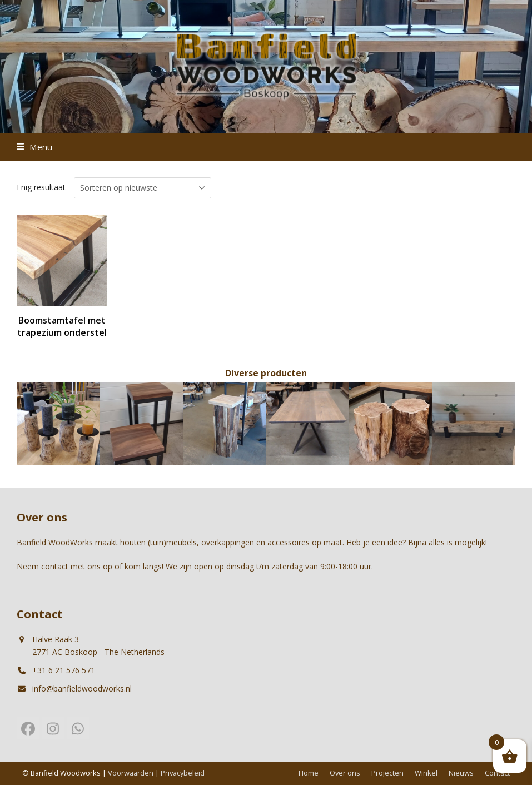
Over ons (345, 773)
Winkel (426, 773)
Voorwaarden (131, 773)
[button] (34, 147)
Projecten (387, 773)
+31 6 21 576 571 (64, 670)
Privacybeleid (183, 773)
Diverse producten (266, 373)
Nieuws (461, 773)
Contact (497, 773)
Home (309, 773)
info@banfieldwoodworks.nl (82, 689)
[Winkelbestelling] (143, 188)
